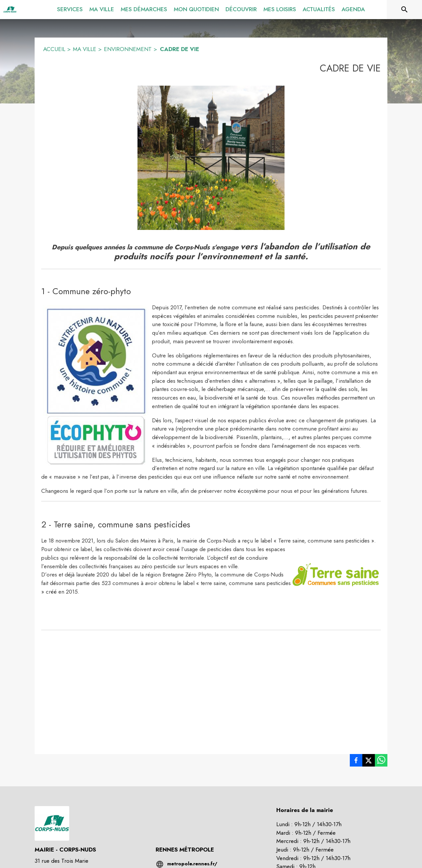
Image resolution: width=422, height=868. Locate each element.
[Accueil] (10, 10)
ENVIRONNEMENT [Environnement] (128, 49)
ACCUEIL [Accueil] (54, 49)
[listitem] (356, 762)
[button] (211, 158)
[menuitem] (70, 8)
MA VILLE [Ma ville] (85, 49)
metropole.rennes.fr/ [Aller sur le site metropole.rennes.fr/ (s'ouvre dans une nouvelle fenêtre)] (192, 864)
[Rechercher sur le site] (405, 10)
